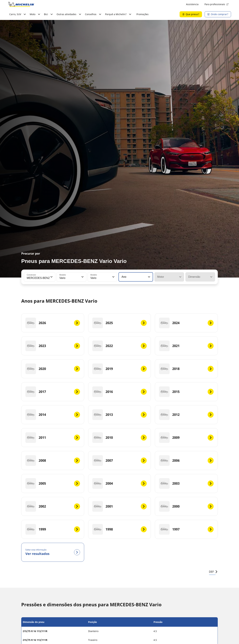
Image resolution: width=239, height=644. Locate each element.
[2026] (53, 323)
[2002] (53, 506)
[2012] (186, 415)
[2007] (120, 461)
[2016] (120, 392)
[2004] (120, 483)
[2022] (120, 346)
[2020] (53, 369)
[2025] (120, 323)
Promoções (142, 14)
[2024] (186, 323)
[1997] (186, 529)
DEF (213, 572)
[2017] (53, 392)
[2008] (53, 461)
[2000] (186, 506)
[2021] (186, 346)
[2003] (186, 483)
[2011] (53, 438)
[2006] (186, 461)
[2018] (186, 369)
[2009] (186, 438)
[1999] (53, 529)
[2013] (120, 415)
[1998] (120, 529)
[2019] (120, 369)
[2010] (120, 438)
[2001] (120, 506)
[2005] (53, 483)
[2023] (53, 346)
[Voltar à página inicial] (21, 4)
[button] (51, 277)
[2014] (53, 415)
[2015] (186, 392)
